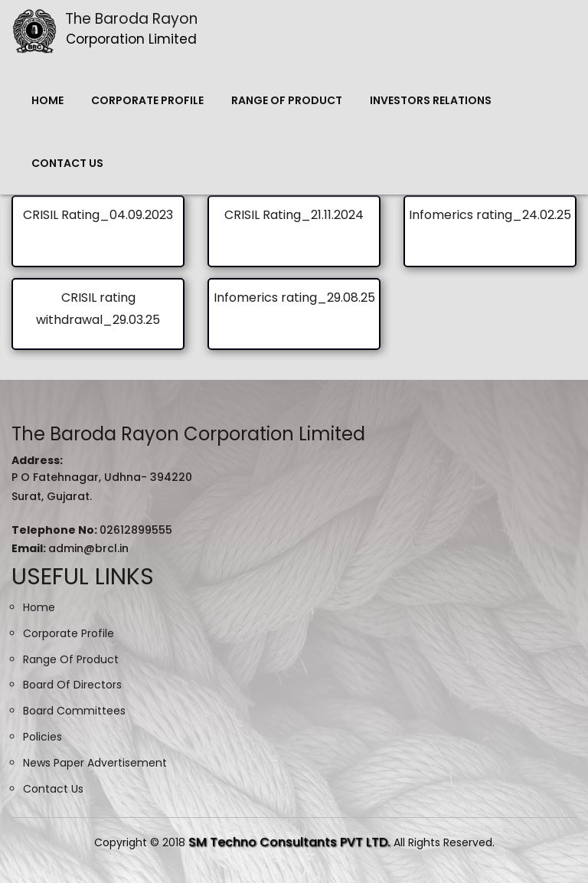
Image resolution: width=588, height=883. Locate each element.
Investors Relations (431, 100)
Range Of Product (287, 100)
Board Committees (74, 711)
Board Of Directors (72, 685)
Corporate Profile (147, 100)
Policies (42, 737)
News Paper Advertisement (95, 763)
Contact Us (67, 163)
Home (47, 100)
